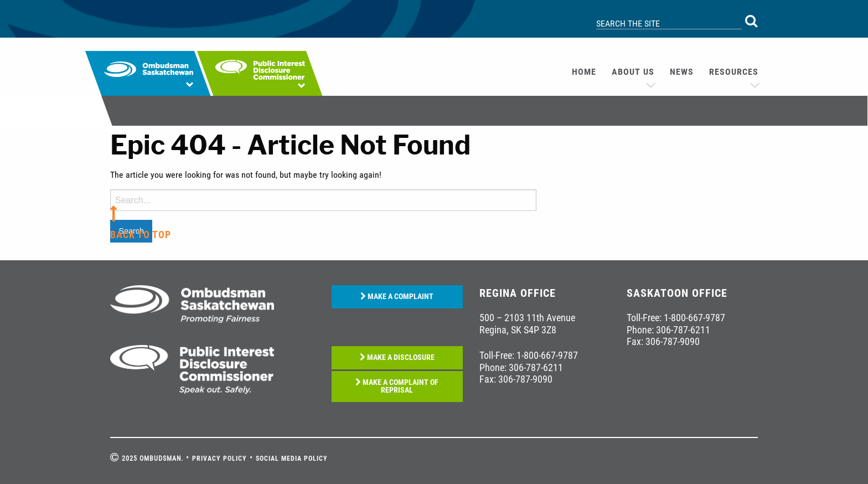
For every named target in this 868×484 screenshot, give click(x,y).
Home (584, 72)
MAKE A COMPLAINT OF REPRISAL (397, 386)
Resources (734, 72)
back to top (141, 235)
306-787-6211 (536, 367)
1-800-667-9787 (547, 355)
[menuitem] (584, 72)
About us (633, 72)
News (682, 72)
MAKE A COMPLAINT (397, 297)
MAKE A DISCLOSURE (397, 357)
